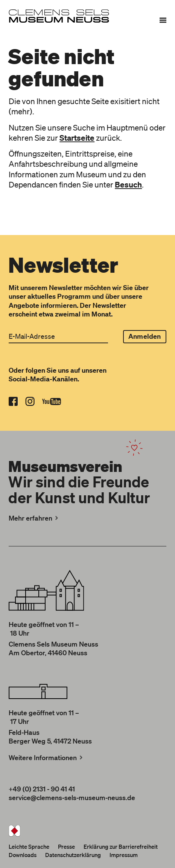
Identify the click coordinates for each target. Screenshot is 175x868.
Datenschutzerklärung (73, 855)
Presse (66, 846)
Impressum (124, 855)
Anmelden (145, 336)
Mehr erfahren (34, 518)
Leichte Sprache (29, 846)
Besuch (128, 184)
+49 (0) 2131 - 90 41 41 (42, 789)
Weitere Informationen (46, 757)
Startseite (77, 138)
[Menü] (163, 20)
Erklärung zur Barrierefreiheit (121, 846)
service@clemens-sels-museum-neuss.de (72, 797)
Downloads (23, 855)
